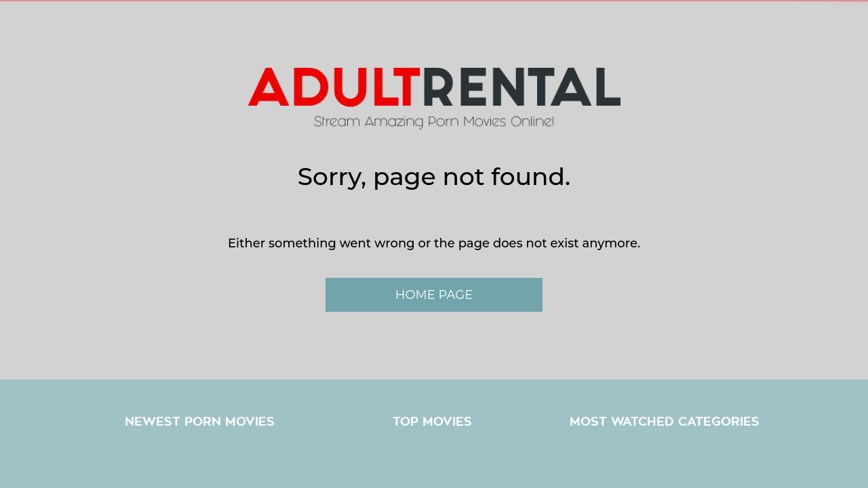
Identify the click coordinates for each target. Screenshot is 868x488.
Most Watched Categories (665, 422)
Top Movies (432, 422)
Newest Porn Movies (200, 422)
